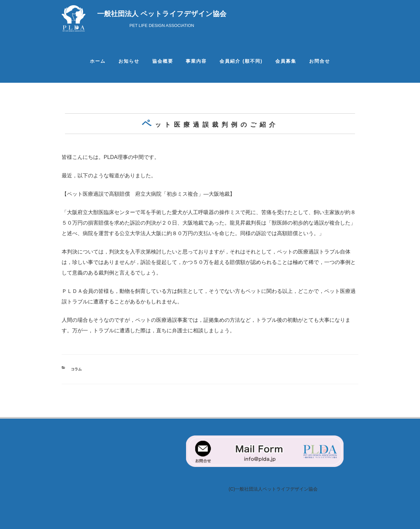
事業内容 (196, 61)
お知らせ (129, 61)
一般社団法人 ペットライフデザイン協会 (162, 14)
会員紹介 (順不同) (241, 61)
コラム (76, 369)
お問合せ (320, 61)
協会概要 (163, 61)
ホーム (98, 61)
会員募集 (286, 61)
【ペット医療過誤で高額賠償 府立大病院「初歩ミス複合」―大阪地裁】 (148, 194)
